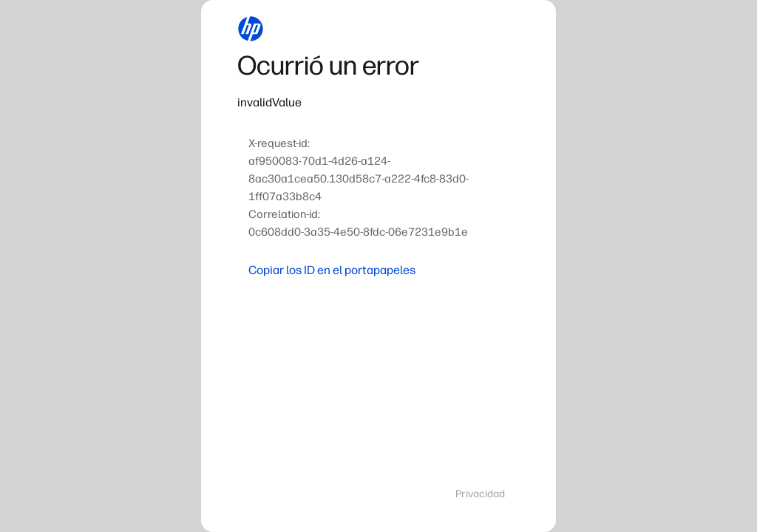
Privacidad (480, 494)
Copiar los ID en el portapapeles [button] (332, 270)
